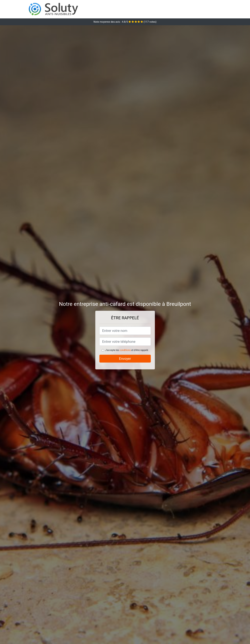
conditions (125, 350)
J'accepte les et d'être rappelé (127, 350)
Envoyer (125, 359)
